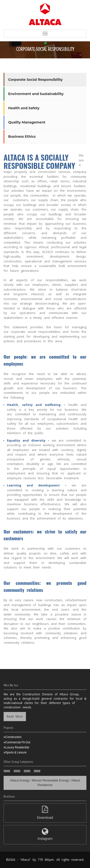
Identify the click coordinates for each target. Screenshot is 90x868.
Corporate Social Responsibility (35, 80)
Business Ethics (22, 137)
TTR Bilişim (46, 860)
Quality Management (27, 122)
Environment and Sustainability (36, 94)
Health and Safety (24, 108)
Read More (15, 716)
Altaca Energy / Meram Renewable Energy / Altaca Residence (45, 783)
